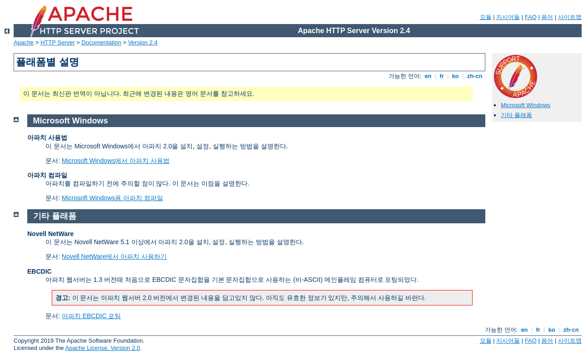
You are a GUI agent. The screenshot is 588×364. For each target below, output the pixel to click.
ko (455, 76)
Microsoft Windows (526, 105)
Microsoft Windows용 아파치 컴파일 (112, 198)
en (428, 76)
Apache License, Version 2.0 (102, 348)
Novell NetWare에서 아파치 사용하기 (114, 256)
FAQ (531, 17)
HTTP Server (58, 42)
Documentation (101, 42)
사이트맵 (570, 17)
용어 (547, 17)
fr (442, 76)
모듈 (486, 17)
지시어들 (508, 17)
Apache (24, 42)
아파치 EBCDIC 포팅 (92, 316)
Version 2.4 (143, 42)
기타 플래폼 (516, 115)
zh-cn (475, 76)
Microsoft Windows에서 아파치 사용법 (116, 161)
